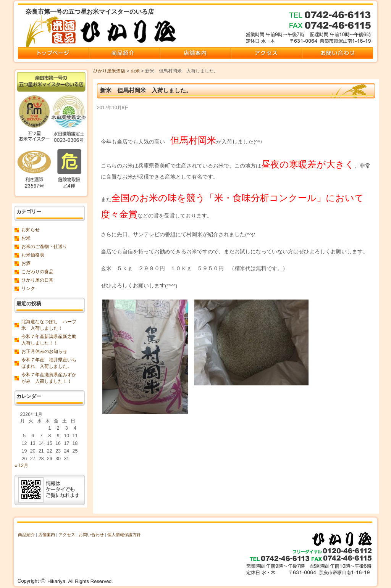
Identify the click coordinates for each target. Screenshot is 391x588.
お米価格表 (33, 255)
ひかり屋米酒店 (109, 71)
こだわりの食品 (37, 272)
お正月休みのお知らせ (44, 351)
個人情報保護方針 (124, 535)
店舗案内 (47, 535)
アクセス (67, 535)
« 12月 (21, 466)
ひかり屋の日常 (37, 280)
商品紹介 (26, 535)
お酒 (26, 263)
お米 (135, 71)
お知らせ (31, 230)
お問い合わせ (91, 535)
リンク (28, 288)
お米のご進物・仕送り (44, 246)
